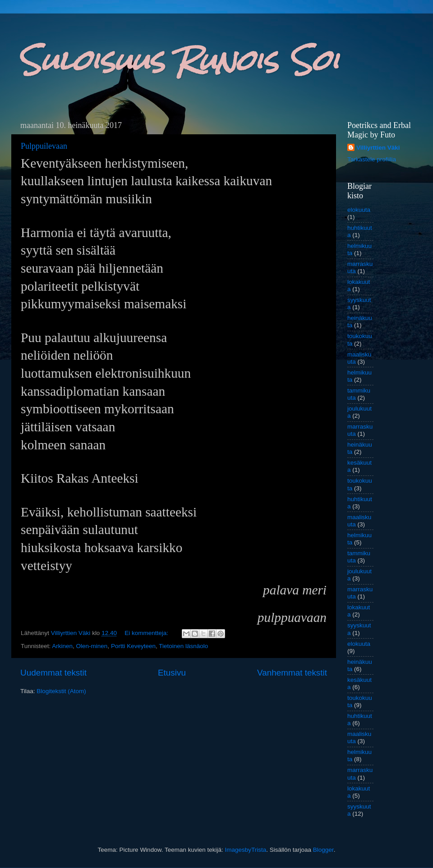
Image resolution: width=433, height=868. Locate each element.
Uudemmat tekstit (53, 673)
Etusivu (172, 673)
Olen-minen (92, 646)
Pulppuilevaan (44, 146)
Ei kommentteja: (147, 633)
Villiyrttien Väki (378, 148)
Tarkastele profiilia (372, 159)
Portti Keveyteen (133, 646)
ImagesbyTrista (245, 850)
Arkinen (62, 646)
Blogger (323, 850)
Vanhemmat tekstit (292, 673)
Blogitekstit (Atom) (61, 691)
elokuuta (359, 210)
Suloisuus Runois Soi (178, 60)
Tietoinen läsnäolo (183, 646)
